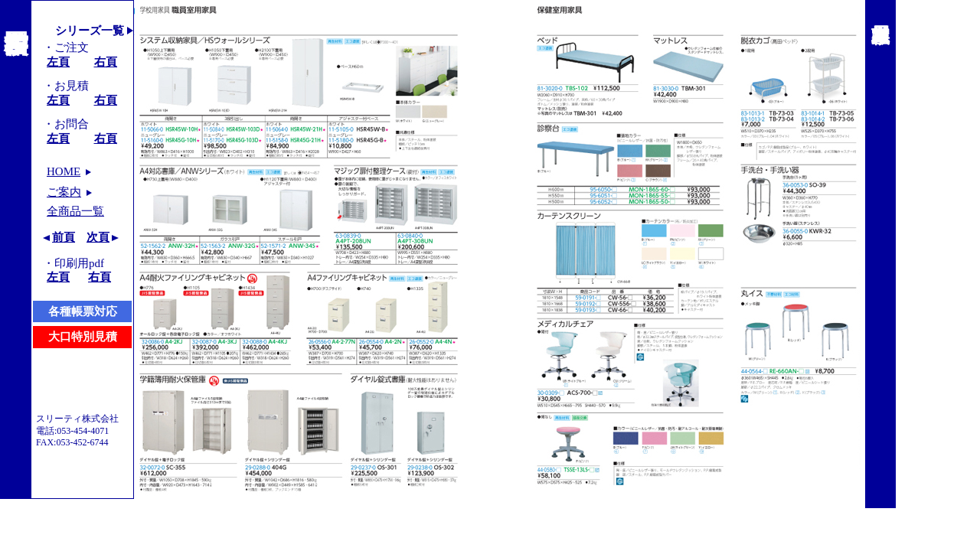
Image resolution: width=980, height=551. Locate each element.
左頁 (58, 62)
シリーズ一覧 (90, 31)
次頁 (98, 237)
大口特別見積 (83, 337)
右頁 (106, 62)
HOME (64, 171)
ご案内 (64, 192)
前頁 (64, 237)
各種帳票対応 (83, 311)
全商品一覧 (75, 211)
